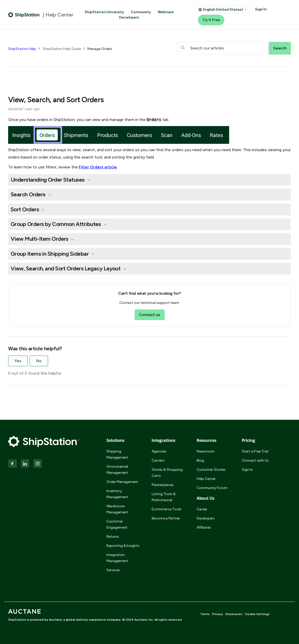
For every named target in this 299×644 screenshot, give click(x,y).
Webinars (166, 12)
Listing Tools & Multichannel (164, 497)
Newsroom (206, 451)
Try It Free (211, 20)
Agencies (159, 451)
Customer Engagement (117, 524)
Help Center (206, 479)
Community (141, 12)
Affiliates (204, 527)
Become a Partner (166, 518)
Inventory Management (117, 494)
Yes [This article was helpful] (18, 361)
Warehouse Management (117, 509)
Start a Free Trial (255, 451)
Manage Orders (100, 49)
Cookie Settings (257, 614)
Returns (113, 537)
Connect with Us (255, 460)
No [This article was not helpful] (39, 361)
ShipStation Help (22, 49)
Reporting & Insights (123, 546)
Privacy (218, 614)
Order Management (122, 482)
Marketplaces (163, 485)
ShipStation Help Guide (62, 49)
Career (202, 509)
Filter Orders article (98, 167)
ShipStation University (104, 12)
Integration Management (117, 558)
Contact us (150, 315)
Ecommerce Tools (167, 509)
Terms (205, 614)
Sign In (261, 9)
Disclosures (234, 614)
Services (113, 570)
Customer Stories (211, 470)
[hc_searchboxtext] (223, 48)
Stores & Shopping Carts (167, 473)
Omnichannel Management (117, 470)
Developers (129, 17)
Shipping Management (117, 454)
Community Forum (212, 488)
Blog (200, 460)
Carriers (158, 460)
